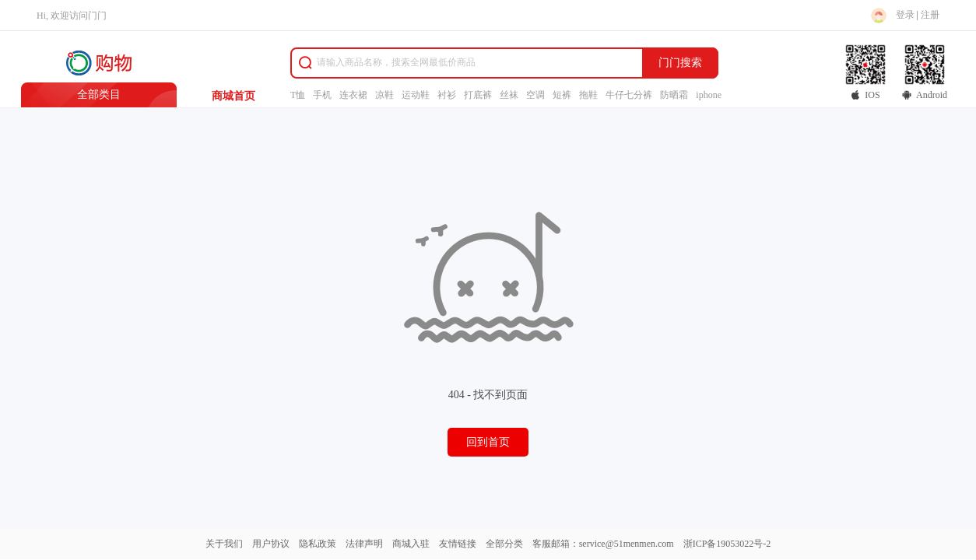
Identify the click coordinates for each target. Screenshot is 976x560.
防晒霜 (674, 95)
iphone (709, 95)
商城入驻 (411, 544)
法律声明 (364, 544)
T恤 (298, 95)
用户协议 (271, 544)
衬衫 (447, 95)
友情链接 (458, 544)
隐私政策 (318, 544)
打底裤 (478, 95)
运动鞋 (416, 95)
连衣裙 (353, 95)
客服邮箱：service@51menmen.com (603, 544)
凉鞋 (384, 95)
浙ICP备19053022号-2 (727, 544)
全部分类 (504, 544)
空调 (535, 95)
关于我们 (224, 544)
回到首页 (488, 442)
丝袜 (509, 95)
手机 (322, 95)
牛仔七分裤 (629, 95)
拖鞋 (588, 95)
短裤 (562, 95)
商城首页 (233, 96)
